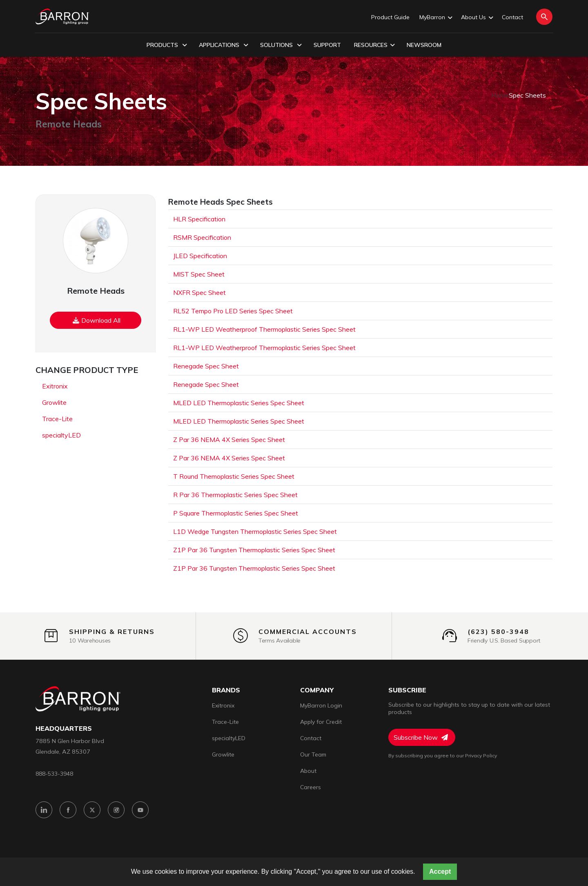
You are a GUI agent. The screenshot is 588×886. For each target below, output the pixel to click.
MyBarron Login (321, 705)
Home (500, 95)
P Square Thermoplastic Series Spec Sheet (236, 513)
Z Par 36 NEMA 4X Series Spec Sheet (229, 440)
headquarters (64, 729)
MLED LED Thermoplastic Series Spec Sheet (239, 403)
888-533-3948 (54, 773)
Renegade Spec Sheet (206, 366)
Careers (311, 787)
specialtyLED (61, 435)
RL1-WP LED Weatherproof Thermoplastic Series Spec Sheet (264, 329)
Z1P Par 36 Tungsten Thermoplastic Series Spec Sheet (254, 550)
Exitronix (55, 386)
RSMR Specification (202, 237)
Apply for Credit (321, 722)
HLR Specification (199, 219)
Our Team (313, 754)
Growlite (54, 402)
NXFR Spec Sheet (199, 292)
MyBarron (435, 18)
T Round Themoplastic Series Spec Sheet (234, 476)
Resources (374, 45)
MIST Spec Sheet (199, 274)
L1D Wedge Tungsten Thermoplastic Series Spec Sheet (255, 531)
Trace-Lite (57, 419)
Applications (224, 45)
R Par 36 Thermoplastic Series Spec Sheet (235, 495)
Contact (512, 17)
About (308, 771)
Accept (440, 871)
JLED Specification (200, 256)
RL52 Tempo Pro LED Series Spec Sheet (233, 311)
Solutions (281, 45)
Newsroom (424, 45)
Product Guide (390, 17)
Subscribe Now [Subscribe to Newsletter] (421, 737)
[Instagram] (116, 810)
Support (327, 45)
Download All (97, 320)
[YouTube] (140, 810)
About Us (477, 18)
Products (167, 45)
